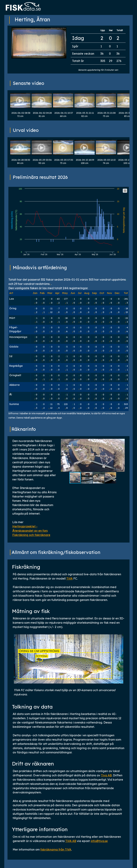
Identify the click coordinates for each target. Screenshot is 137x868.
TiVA (69, 578)
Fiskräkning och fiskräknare (31, 535)
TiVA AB (71, 841)
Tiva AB (106, 775)
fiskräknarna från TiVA (56, 849)
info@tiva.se (99, 841)
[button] (121, 455)
